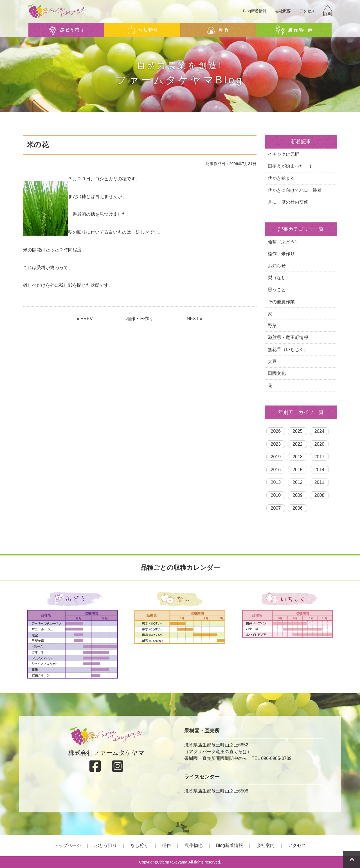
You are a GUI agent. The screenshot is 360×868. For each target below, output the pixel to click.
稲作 (166, 845)
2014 (319, 470)
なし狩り (139, 845)
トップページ (67, 845)
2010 (276, 495)
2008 (319, 495)
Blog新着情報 (255, 11)
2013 (276, 482)
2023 (276, 444)
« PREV (85, 319)
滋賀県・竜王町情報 (288, 337)
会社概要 (283, 11)
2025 (298, 431)
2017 (319, 457)
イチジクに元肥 (283, 154)
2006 (298, 508)
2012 (298, 482)
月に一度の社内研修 (288, 202)
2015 (298, 470)
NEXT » (195, 319)
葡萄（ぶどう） (283, 242)
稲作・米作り (140, 319)
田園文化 (277, 373)
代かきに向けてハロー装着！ (297, 190)
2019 (276, 457)
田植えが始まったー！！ (292, 166)
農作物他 (193, 845)
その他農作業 (281, 302)
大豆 (272, 362)
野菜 (272, 326)
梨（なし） (279, 278)
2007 (276, 508)
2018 (298, 457)
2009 (298, 495)
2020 (319, 444)
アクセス (307, 11)
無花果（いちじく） (288, 349)
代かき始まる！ (283, 178)
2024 (319, 431)
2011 (319, 482)
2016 (276, 470)
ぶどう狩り (106, 845)
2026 (276, 431)
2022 (298, 444)
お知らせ (277, 266)
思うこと (277, 290)
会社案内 (265, 845)
